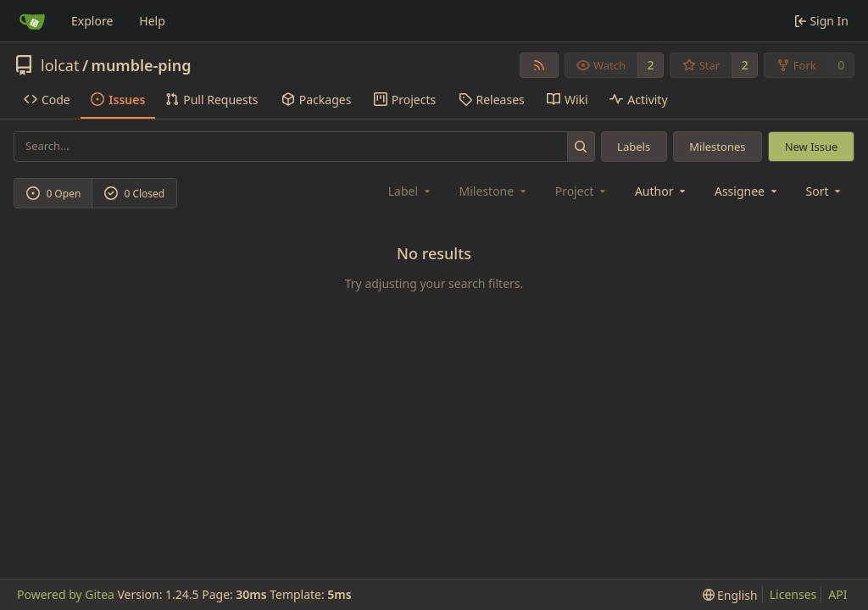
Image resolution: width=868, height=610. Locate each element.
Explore (92, 21)
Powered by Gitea (66, 594)
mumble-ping (142, 65)
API (837, 594)
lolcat (60, 65)
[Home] (32, 21)
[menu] (825, 191)
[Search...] (581, 146)
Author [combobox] (662, 191)
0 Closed (135, 194)
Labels (634, 147)
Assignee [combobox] (747, 191)
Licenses (793, 594)
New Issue (812, 147)
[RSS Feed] (539, 65)
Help (152, 21)
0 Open (54, 194)
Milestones (717, 147)
